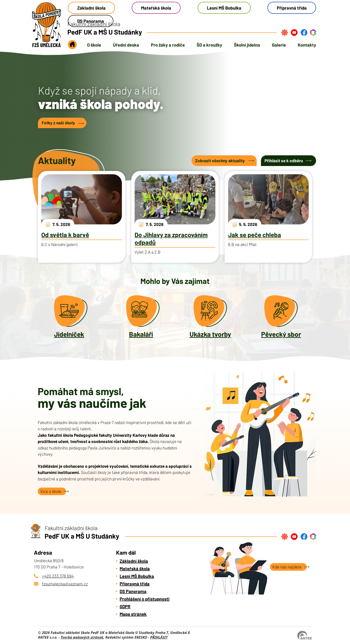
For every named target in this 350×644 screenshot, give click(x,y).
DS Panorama (133, 591)
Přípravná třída (292, 8)
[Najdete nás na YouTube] (294, 33)
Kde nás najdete (287, 567)
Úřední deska (126, 45)
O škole (94, 45)
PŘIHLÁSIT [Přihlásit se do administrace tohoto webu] (159, 637)
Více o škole (51, 491)
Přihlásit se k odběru (284, 161)
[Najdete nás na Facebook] (304, 33)
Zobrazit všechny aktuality (220, 161)
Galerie (279, 45)
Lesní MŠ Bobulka (224, 8)
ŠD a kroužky (209, 45)
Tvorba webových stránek (82, 637)
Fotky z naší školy (58, 123)
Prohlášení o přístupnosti (145, 599)
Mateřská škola (156, 8)
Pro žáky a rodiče (168, 45)
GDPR (125, 606)
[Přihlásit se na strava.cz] (285, 33)
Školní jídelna (247, 45)
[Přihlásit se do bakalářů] (313, 33)
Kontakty (307, 45)
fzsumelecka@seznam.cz (65, 584)
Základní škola (91, 8)
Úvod (72, 46)
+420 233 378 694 (58, 576)
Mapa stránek (133, 614)
